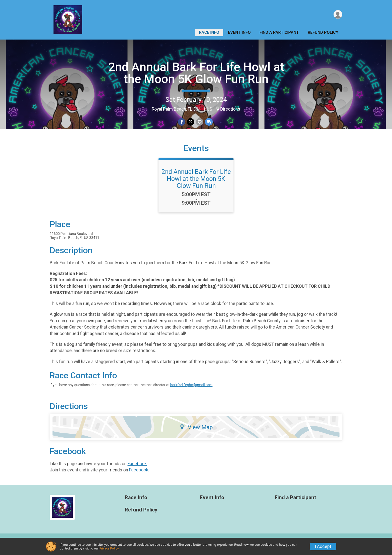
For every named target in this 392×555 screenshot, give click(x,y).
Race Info (209, 32)
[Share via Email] (199, 122)
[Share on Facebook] (182, 122)
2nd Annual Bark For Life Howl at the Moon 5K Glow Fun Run (196, 73)
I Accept (323, 546)
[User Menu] (338, 15)
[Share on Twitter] (191, 122)
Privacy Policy (109, 548)
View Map (196, 433)
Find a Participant (279, 32)
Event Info (239, 32)
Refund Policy (323, 32)
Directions (230, 109)
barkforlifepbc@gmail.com (191, 391)
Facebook (137, 469)
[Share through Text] (208, 122)
